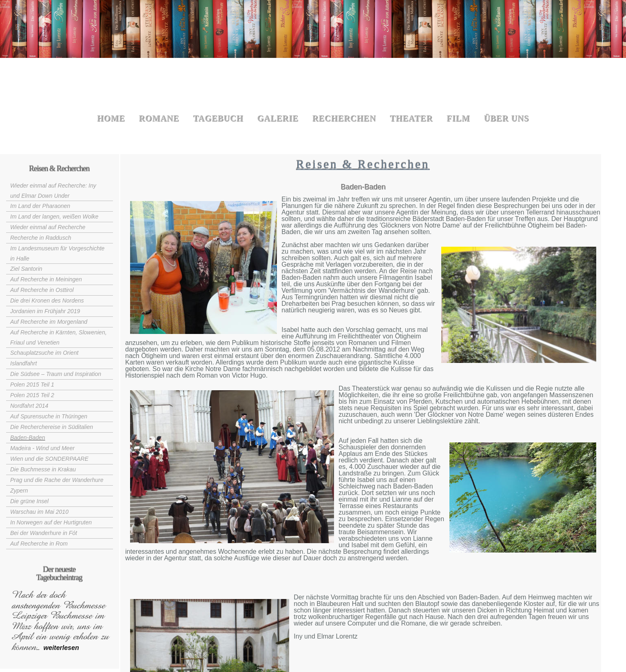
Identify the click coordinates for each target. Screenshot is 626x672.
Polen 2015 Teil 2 (32, 395)
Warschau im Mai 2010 (39, 512)
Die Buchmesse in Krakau (43, 469)
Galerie (278, 118)
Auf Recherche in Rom (39, 544)
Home (111, 118)
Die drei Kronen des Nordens (47, 301)
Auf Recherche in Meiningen (46, 279)
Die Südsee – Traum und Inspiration (56, 374)
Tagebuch (218, 118)
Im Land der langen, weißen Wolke (54, 217)
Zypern (19, 491)
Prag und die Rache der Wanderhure (57, 480)
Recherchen (344, 118)
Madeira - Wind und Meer (42, 448)
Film (458, 118)
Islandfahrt (23, 363)
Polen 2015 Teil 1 (32, 385)
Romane (159, 118)
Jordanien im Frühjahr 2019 (45, 311)
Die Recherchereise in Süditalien (52, 427)
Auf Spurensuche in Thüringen (49, 416)
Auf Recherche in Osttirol (42, 290)
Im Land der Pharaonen (40, 206)
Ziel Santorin (26, 269)
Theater (411, 118)
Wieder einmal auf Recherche (48, 227)
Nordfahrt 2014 (29, 406)
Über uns (507, 118)
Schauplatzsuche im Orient (44, 353)
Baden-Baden (28, 438)
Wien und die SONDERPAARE (49, 459)
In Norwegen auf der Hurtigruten (51, 522)
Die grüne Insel (29, 501)
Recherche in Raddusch (41, 238)
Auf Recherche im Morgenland (49, 322)
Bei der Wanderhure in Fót (44, 533)
